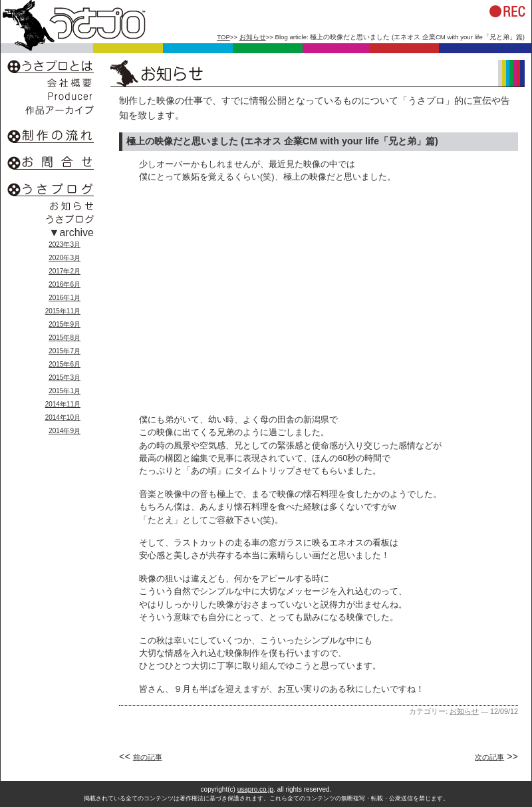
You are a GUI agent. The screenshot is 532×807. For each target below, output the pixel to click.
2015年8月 (65, 338)
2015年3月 (65, 378)
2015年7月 (65, 351)
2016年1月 (65, 298)
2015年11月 (63, 311)
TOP (223, 37)
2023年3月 (65, 244)
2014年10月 (63, 417)
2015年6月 (65, 364)
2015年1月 (65, 391)
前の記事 (148, 757)
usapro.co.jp (255, 789)
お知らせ (253, 37)
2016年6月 (65, 284)
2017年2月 (65, 271)
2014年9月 (65, 431)
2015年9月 (65, 324)
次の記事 (489, 757)
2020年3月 (65, 258)
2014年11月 (63, 404)
